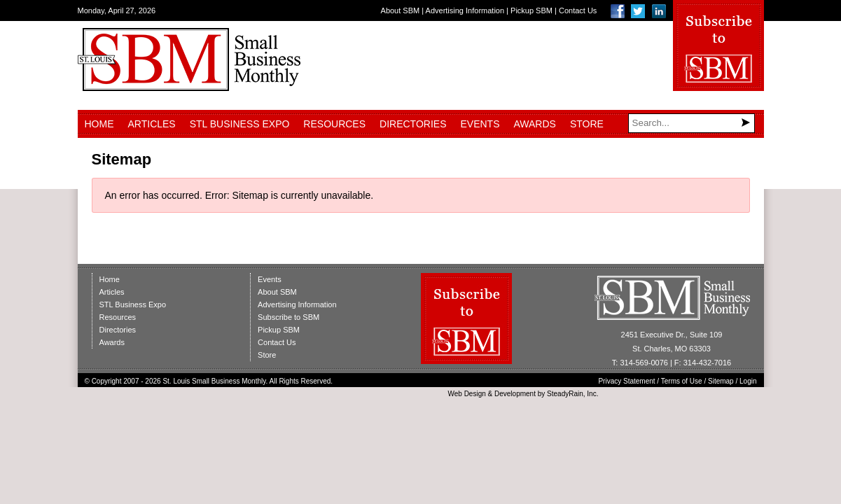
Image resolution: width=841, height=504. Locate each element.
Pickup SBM (531, 10)
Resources (334, 124)
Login (748, 381)
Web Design (466, 394)
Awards (535, 124)
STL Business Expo (240, 124)
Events (480, 124)
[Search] (691, 123)
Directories (413, 124)
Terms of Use (682, 381)
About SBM (401, 10)
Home (99, 124)
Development (515, 394)
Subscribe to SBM (289, 317)
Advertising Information (465, 10)
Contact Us (578, 10)
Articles (152, 124)
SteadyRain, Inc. (572, 394)
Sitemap (721, 381)
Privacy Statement (626, 381)
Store (587, 124)
